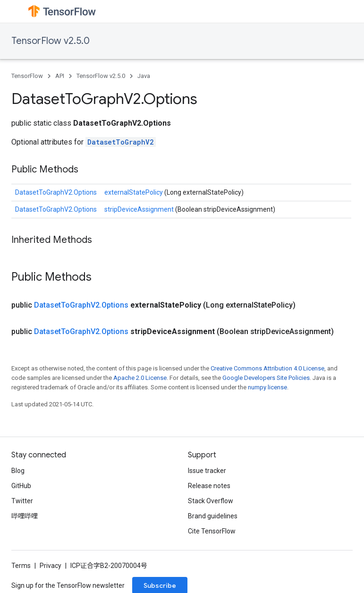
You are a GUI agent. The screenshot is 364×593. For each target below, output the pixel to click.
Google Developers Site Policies (266, 378)
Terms (21, 566)
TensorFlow (27, 76)
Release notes (209, 486)
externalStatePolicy (134, 192)
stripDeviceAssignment (140, 209)
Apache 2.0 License (140, 378)
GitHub (21, 486)
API (60, 76)
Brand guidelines (213, 516)
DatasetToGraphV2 (121, 142)
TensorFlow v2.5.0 (51, 41)
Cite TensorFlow (212, 531)
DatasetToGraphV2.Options (56, 192)
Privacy (51, 566)
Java (144, 76)
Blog (18, 471)
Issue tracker (207, 471)
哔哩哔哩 (25, 516)
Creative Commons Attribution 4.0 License (267, 368)
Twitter (22, 501)
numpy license (267, 387)
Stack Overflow (211, 501)
